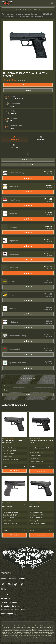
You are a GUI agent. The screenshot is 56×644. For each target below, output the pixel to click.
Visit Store (28, 178)
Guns (11, 14)
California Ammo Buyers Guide (13, 610)
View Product (15, 471)
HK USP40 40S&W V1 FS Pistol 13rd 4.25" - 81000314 (22, 16)
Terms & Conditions (9, 602)
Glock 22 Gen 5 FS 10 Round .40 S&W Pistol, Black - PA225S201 (40, 506)
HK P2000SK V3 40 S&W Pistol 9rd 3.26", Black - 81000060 (41, 441)
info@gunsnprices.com (16, 578)
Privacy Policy (7, 598)
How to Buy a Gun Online (11, 606)
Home (5, 14)
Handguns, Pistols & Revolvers (27, 14)
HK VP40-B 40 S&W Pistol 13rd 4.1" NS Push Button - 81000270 (14, 506)
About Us (5, 595)
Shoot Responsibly (9, 613)
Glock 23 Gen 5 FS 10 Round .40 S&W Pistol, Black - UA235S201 (13, 441)
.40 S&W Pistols (46, 14)
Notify (28, 394)
